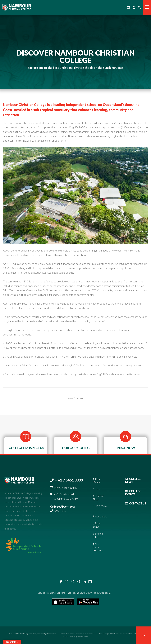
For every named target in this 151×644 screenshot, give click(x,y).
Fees (97, 489)
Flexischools (100, 515)
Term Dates (97, 480)
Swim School (97, 525)
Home (70, 398)
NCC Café (100, 506)
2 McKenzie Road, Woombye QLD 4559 (66, 496)
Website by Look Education (79, 637)
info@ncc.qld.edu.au (66, 488)
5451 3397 (60, 511)
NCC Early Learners (98, 547)
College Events (133, 493)
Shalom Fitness (98, 535)
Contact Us (136, 503)
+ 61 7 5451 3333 (69, 480)
